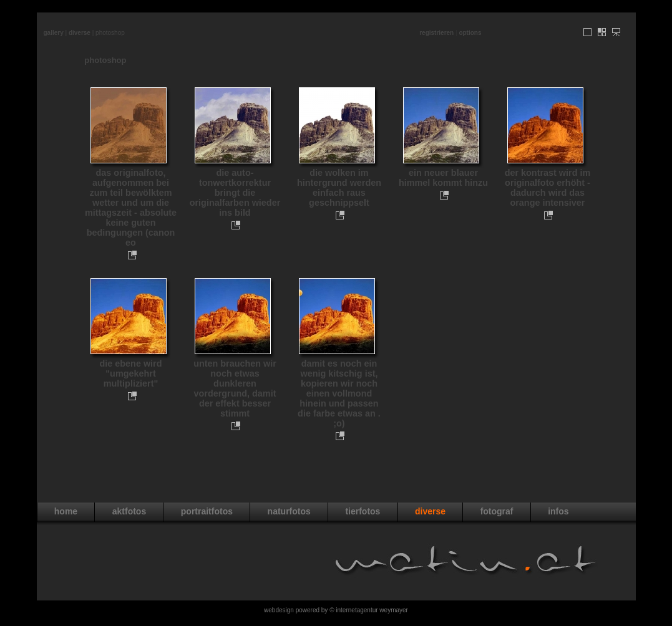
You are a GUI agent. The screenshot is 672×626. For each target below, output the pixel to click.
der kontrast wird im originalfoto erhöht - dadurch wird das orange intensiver (548, 188)
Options (470, 33)
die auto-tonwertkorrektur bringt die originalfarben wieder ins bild (235, 193)
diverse (80, 33)
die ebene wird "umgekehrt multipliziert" (131, 373)
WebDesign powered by (297, 610)
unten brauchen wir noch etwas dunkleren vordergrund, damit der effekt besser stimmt (235, 388)
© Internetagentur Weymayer (369, 610)
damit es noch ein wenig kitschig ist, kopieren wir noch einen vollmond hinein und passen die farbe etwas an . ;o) (339, 393)
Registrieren (436, 33)
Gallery (54, 33)
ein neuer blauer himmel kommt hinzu (443, 178)
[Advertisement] (336, 17)
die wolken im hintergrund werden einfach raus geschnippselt (339, 188)
